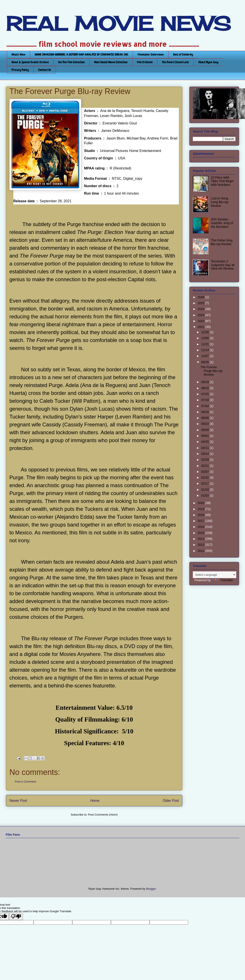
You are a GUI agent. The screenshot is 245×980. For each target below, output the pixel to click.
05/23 (205, 424)
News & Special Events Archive (30, 62)
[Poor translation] (16, 916)
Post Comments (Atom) (103, 815)
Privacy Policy (20, 70)
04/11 (205, 448)
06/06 (205, 418)
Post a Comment (25, 782)
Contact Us (45, 70)
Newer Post (18, 801)
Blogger (151, 889)
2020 (201, 503)
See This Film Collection (71, 62)
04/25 (205, 442)
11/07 (205, 356)
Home (95, 801)
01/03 (205, 495)
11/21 (205, 344)
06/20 (205, 412)
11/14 (205, 350)
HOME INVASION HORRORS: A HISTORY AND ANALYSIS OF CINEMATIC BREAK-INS (81, 54)
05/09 (205, 430)
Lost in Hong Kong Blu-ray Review (220, 202)
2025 (201, 303)
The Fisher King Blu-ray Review (222, 242)
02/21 (205, 466)
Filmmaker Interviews (151, 54)
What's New (18, 54)
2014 (201, 539)
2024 (201, 309)
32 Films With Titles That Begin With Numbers (222, 181)
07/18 (205, 400)
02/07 (205, 472)
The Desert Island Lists (175, 62)
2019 (201, 509)
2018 (201, 515)
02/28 (205, 460)
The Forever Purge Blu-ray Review (211, 371)
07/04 (205, 406)
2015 (201, 533)
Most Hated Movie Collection (111, 62)
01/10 (205, 490)
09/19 (205, 382)
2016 (201, 527)
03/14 (205, 454)
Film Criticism (145, 62)
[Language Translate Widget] (215, 575)
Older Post (171, 801)
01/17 (205, 483)
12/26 (205, 332)
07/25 (205, 394)
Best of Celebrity (183, 54)
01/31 (205, 478)
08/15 (205, 388)
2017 (201, 521)
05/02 (205, 436)
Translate (222, 580)
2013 (201, 545)
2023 (201, 315)
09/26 (205, 362)
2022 (201, 321)
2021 (201, 327)
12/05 (205, 338)
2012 (201, 551)
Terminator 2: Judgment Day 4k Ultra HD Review (223, 265)
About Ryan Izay (208, 62)
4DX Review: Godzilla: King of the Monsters (222, 223)
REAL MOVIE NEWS (118, 24)
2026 (201, 297)
